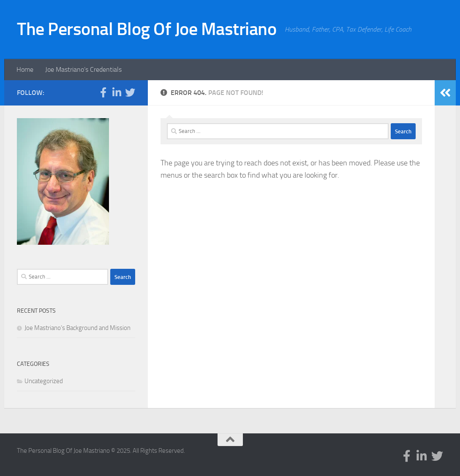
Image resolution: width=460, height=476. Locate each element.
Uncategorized (44, 381)
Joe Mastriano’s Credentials (83, 69)
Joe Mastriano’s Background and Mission (78, 328)
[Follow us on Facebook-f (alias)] (103, 92)
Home (25, 69)
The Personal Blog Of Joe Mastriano (147, 29)
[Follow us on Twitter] (130, 92)
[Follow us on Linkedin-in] (117, 92)
